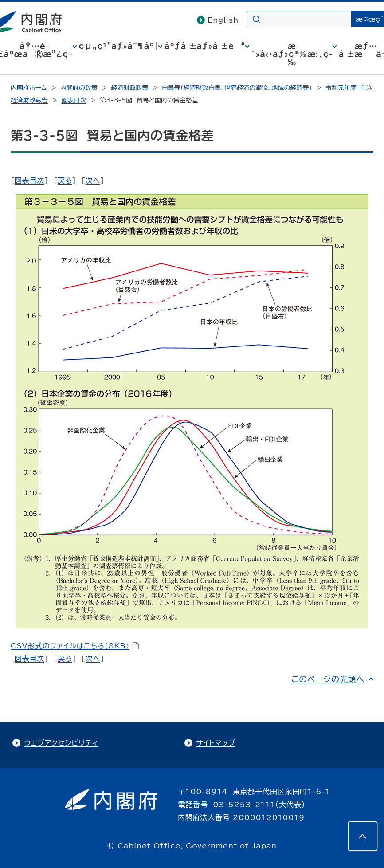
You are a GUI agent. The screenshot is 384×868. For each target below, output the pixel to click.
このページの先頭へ (328, 679)
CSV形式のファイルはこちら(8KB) (75, 646)
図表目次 (74, 100)
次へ (93, 181)
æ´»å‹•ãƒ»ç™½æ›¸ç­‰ (292, 54)
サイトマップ (216, 743)
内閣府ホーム (29, 88)
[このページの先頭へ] (363, 836)
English (223, 20)
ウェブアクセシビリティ (61, 743)
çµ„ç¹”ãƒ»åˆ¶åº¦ (119, 46)
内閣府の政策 (79, 88)
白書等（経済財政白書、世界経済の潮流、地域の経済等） (237, 88)
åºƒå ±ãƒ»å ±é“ (205, 46)
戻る (65, 181)
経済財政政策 (129, 88)
